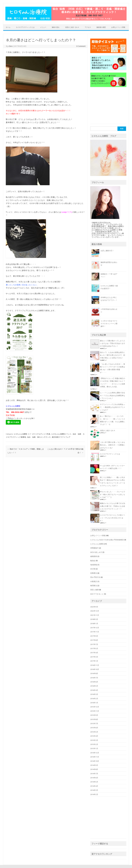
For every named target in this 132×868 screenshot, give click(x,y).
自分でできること (97, 594)
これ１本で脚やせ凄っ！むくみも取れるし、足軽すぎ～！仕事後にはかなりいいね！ (112, 445)
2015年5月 (94, 732)
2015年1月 (94, 748)
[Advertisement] (110, 106)
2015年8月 (94, 719)
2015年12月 (95, 707)
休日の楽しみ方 (96, 552)
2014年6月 (94, 778)
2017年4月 (94, 653)
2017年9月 (94, 636)
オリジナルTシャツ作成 (41, 434)
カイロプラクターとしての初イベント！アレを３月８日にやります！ (112, 518)
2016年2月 (94, 699)
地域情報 (94, 565)
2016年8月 (94, 673)
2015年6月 (94, 728)
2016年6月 (94, 682)
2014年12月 (95, 753)
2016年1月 (94, 703)
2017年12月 (95, 628)
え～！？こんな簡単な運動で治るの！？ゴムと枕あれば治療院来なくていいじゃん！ (112, 395)
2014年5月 (94, 782)
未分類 (93, 569)
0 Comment (81, 46)
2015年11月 (95, 711)
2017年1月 (94, 661)
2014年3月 (94, 790)
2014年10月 (95, 761)
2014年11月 (95, 757)
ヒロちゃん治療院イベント (61, 434)
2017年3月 (94, 657)
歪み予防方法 (95, 577)
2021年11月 (95, 615)
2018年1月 (94, 623)
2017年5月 (94, 648)
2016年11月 (95, 665)
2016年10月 (95, 669)
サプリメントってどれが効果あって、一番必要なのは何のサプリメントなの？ (112, 407)
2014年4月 (94, 786)
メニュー (43, 27)
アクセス (88, 27)
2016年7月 (94, 678)
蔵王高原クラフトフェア (61, 437)
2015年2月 (94, 744)
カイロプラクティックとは (25, 27)
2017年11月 (95, 632)
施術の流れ (56, 27)
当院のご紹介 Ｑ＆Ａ (72, 27)
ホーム (8, 27)
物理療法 (94, 586)
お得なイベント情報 (118, 27)
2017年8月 (94, 640)
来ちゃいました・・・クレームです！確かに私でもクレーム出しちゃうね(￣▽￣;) (112, 494)
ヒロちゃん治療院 (20, 434)
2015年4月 (94, 736)
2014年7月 (94, 774)
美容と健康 (94, 590)
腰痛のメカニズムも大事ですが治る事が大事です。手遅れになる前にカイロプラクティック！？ (112, 506)
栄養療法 (94, 573)
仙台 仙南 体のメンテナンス (39, 437)
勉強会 (93, 561)
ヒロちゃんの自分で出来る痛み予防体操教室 (107, 540)
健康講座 (94, 556)
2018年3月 (94, 619)
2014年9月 (94, 765)
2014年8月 (94, 769)
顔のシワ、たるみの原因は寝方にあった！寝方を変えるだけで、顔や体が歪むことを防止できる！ (112, 355)
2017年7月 (94, 644)
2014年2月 (94, 794)
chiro (10, 46)
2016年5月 (94, 686)
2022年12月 (95, 611)
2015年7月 (94, 723)
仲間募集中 (94, 548)
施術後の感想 (101, 27)
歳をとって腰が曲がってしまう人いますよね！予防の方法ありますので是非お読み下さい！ (112, 343)
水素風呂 (94, 581)
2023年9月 (94, 607)
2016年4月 (94, 690)
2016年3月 (94, 694)
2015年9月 (94, 715)
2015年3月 (94, 740)
